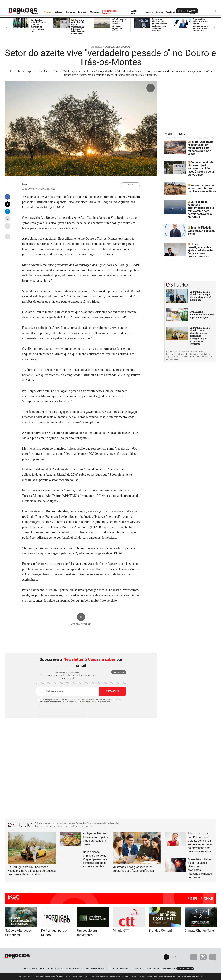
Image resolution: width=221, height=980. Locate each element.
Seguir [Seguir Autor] (131, 184)
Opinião (160, 12)
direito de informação (89, 702)
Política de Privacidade (194, 976)
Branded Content (160, 930)
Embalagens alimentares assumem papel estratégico (202, 304)
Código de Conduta (118, 969)
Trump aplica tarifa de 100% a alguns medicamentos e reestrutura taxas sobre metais (200, 25)
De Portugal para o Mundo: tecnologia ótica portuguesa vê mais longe (200, 286)
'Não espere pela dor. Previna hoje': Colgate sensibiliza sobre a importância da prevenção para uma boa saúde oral (200, 843)
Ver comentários (81, 624)
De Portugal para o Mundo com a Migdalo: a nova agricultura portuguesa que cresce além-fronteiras (200, 326)
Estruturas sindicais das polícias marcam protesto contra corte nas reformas (160, 25)
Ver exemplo (119, 672)
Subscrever (112, 691)
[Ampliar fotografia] (151, 88)
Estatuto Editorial (34, 969)
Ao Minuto (34, 12)
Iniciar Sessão (187, 11)
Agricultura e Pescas (118, 47)
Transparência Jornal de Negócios (85, 969)
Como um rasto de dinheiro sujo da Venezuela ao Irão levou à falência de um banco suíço (79, 27)
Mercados (95, 12)
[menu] (7, 11)
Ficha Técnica (55, 969)
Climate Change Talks (200, 930)
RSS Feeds (168, 969)
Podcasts (149, 12)
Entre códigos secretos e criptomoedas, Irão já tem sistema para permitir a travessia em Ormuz (202, 203)
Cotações (59, 12)
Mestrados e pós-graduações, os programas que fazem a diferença (133, 869)
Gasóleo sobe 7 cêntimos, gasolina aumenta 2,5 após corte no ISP (39, 26)
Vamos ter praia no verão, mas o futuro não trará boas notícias (200, 185)
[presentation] (61, 710)
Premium (48, 12)
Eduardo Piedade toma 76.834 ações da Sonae (201, 222)
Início (26, 12)
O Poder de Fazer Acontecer (110, 12)
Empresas (83, 12)
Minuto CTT (121, 930)
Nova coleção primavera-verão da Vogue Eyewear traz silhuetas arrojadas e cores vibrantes (95, 859)
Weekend (171, 12)
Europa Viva (134, 12)
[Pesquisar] (210, 11)
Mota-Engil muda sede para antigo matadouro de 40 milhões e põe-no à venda (201, 147)
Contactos (138, 969)
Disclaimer (153, 969)
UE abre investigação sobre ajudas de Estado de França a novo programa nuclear (202, 241)
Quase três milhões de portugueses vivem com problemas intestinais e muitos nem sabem (200, 868)
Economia (71, 12)
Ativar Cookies (185, 969)
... (8, 236)
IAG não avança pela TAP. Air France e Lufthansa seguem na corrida (119, 25)
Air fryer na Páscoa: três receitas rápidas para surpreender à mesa (96, 839)
